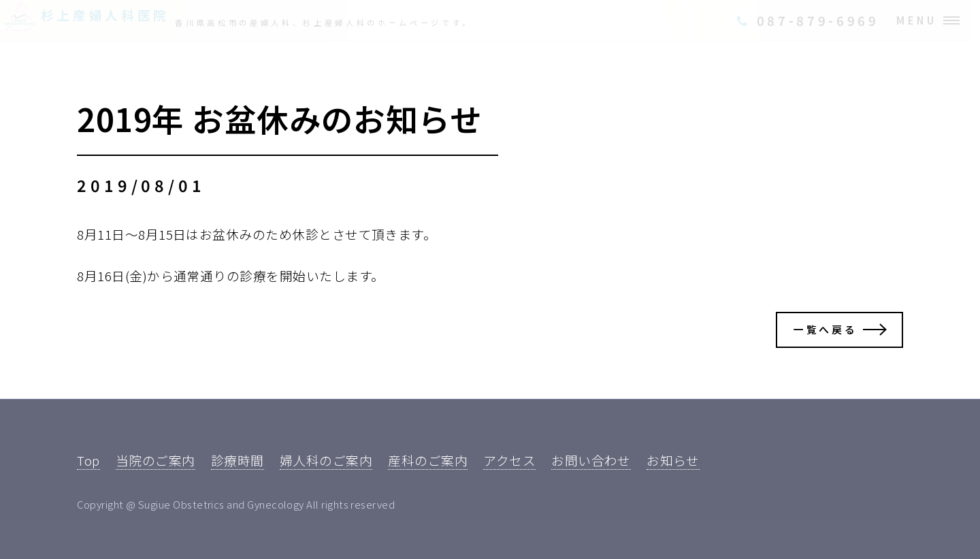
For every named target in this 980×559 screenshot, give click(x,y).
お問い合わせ (591, 460)
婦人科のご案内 (326, 460)
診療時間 (238, 460)
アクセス (509, 460)
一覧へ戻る (826, 329)
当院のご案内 (156, 460)
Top (88, 460)
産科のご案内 (428, 460)
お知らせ (673, 460)
